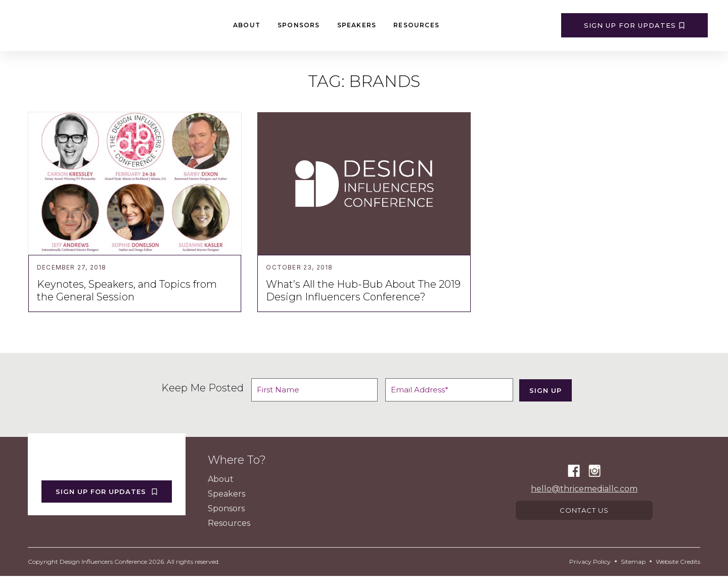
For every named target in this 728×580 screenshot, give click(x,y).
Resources (416, 25)
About (247, 25)
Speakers (357, 25)
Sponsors (299, 25)
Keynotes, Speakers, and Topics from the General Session (127, 291)
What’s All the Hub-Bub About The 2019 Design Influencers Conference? (363, 291)
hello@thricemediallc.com (584, 490)
